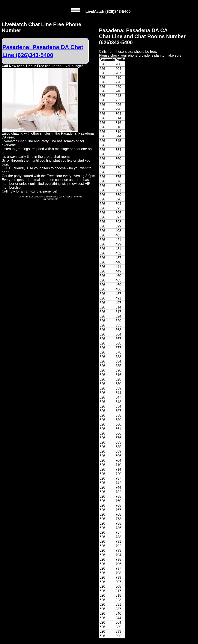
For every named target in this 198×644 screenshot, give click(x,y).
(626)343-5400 (118, 12)
